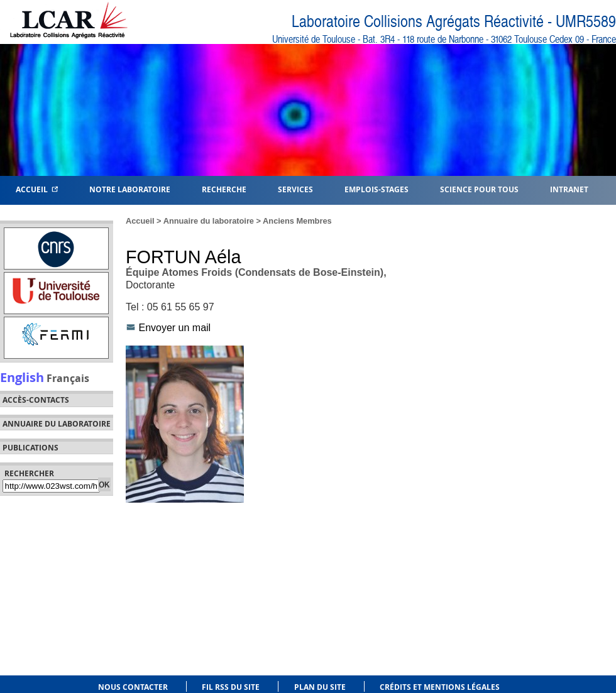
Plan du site (320, 687)
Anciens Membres (297, 221)
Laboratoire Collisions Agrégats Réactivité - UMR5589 (454, 22)
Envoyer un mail (174, 328)
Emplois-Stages (377, 189)
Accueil (37, 189)
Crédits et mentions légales (440, 687)
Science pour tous (479, 189)
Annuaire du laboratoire (57, 424)
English (22, 377)
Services (295, 189)
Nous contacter (133, 687)
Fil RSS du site (231, 687)
